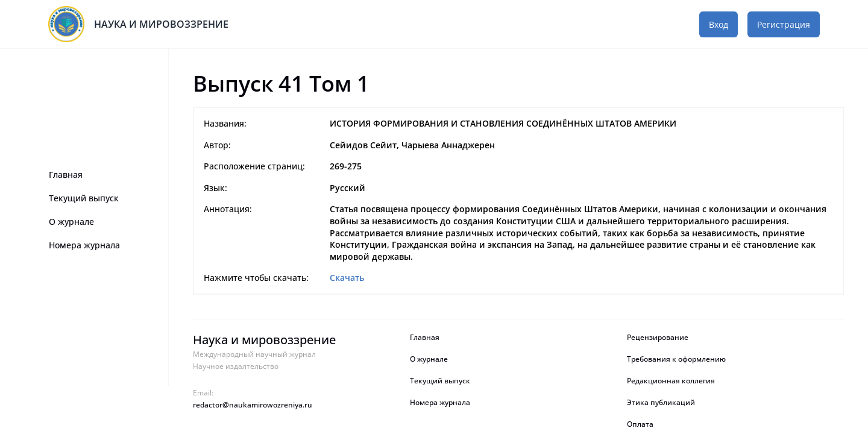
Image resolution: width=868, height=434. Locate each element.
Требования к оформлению (676, 359)
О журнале (71, 222)
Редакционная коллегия (671, 381)
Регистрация (784, 24)
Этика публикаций (661, 403)
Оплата (640, 424)
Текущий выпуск (84, 198)
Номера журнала (84, 245)
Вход (719, 24)
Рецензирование (659, 338)
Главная (66, 175)
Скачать (347, 278)
